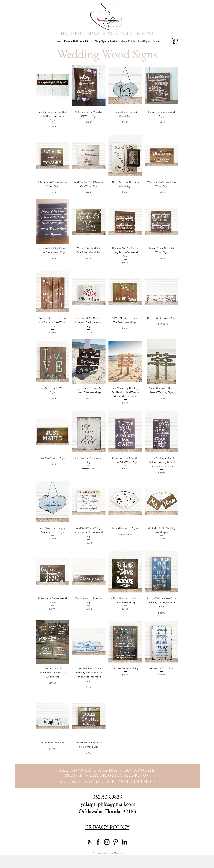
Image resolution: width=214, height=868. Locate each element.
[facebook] (98, 842)
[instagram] (107, 842)
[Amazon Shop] (89, 842)
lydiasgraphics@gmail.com (107, 804)
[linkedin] (124, 842)
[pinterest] (116, 842)
